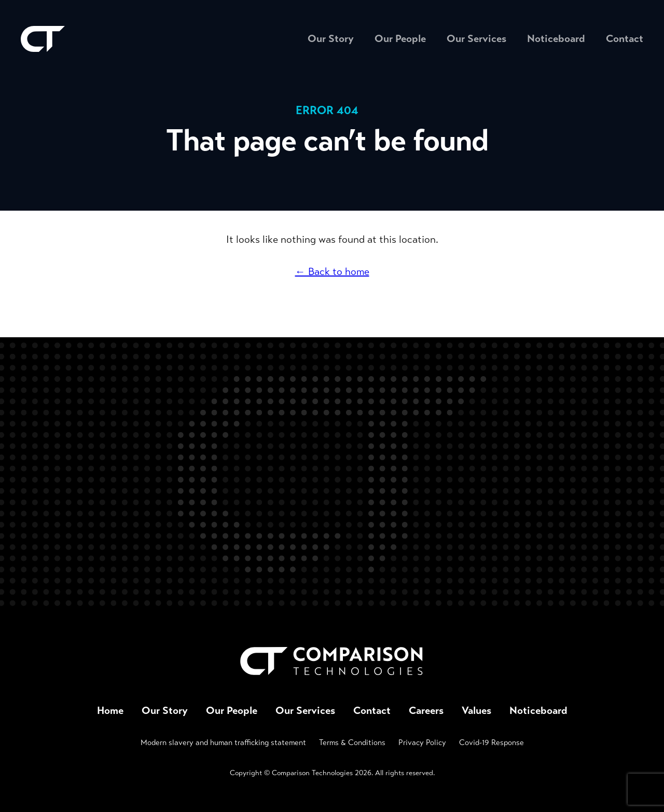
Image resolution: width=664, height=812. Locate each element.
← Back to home (332, 272)
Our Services (476, 39)
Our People (400, 39)
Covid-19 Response (492, 742)
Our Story (331, 39)
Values (476, 711)
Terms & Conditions (352, 742)
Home (110, 711)
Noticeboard (556, 39)
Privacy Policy (422, 742)
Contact (625, 39)
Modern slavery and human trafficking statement (223, 742)
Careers (426, 711)
